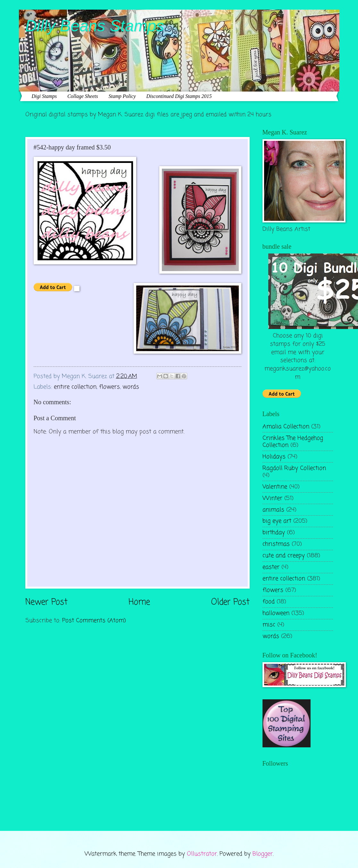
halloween (276, 613)
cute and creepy (284, 556)
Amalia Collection (286, 427)
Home (139, 603)
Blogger (263, 854)
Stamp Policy (122, 96)
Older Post (230, 603)
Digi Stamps (44, 96)
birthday (274, 533)
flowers (109, 387)
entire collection (75, 387)
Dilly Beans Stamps (95, 26)
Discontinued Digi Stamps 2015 (179, 96)
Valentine (275, 487)
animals (273, 510)
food (269, 602)
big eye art (277, 521)
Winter (272, 498)
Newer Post (46, 603)
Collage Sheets (83, 96)
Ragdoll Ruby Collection (294, 468)
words (131, 387)
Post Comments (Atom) (94, 621)
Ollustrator (202, 854)
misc (269, 625)
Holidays (274, 457)
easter (271, 567)
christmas (276, 544)
